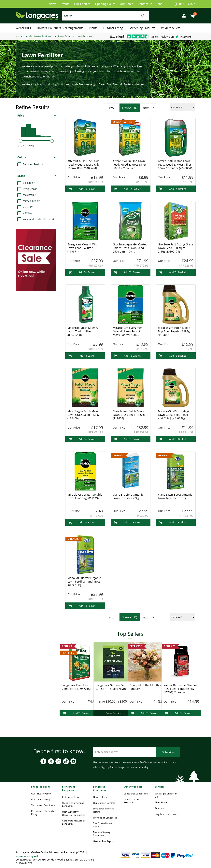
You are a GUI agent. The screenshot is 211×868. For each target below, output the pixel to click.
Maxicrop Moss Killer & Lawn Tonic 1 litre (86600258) (83, 331)
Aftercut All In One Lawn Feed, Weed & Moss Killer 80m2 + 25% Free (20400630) (129, 166)
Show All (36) (130, 108)
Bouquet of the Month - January (145, 687)
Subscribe (168, 752)
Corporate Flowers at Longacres (74, 822)
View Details (113, 713)
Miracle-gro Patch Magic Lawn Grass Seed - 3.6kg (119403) (129, 415)
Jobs (160, 4)
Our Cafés (127, 4)
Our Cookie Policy (41, 799)
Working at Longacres (105, 818)
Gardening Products (142, 28)
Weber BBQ (23, 28)
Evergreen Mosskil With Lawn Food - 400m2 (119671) (83, 248)
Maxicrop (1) (30, 195)
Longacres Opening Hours (104, 810)
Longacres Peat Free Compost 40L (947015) (76, 687)
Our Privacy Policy (41, 794)
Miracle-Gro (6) (31, 201)
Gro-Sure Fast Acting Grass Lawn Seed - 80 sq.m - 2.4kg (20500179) (176, 248)
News (52, 4)
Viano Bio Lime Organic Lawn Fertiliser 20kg (128, 496)
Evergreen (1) (31, 189)
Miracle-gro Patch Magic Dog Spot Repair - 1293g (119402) (174, 331)
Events (65, 4)
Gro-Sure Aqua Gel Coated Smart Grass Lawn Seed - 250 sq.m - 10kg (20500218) (130, 250)
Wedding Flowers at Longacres (73, 804)
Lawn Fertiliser (85, 36)
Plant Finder (161, 802)
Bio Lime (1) (30, 183)
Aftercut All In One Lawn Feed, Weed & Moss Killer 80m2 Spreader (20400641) (176, 165)
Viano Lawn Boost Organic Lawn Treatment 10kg (175, 496)
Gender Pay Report (103, 841)
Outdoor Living (113, 28)
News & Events (101, 797)
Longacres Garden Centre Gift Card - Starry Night (113, 687)
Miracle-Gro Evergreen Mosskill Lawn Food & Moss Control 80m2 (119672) (128, 333)
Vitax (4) (28, 213)
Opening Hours (105, 4)
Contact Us (145, 4)
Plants (93, 28)
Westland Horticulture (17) (38, 219)
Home (19, 36)
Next (146, 108)
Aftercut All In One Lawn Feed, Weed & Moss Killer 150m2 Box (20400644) (84, 165)
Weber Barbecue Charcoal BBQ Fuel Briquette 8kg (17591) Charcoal (181, 689)
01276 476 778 (189, 4)
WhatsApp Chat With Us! (166, 795)
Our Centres (82, 4)
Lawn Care (64, 36)
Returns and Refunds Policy (42, 813)
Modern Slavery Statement (102, 834)
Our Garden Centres (104, 803)
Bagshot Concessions (167, 814)
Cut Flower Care (71, 797)
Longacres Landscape (136, 794)
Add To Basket (82, 189)
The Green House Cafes (103, 825)
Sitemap (159, 808)
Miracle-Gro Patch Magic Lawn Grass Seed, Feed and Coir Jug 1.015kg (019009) (174, 416)
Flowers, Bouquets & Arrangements (60, 28)
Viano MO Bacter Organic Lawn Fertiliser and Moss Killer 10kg (84, 581)
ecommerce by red (27, 856)
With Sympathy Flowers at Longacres (74, 813)
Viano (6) (28, 207)
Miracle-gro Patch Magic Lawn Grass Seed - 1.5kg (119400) (83, 415)
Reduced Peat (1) (33, 164)
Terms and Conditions (43, 805)
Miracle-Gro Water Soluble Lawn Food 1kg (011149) (85, 496)
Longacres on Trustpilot (131, 801)
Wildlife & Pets (171, 28)
